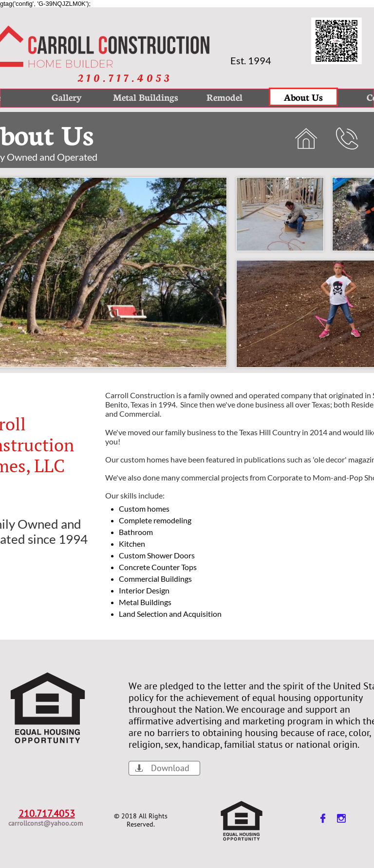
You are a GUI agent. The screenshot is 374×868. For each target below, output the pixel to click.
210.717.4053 (47, 813)
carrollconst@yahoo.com (46, 823)
